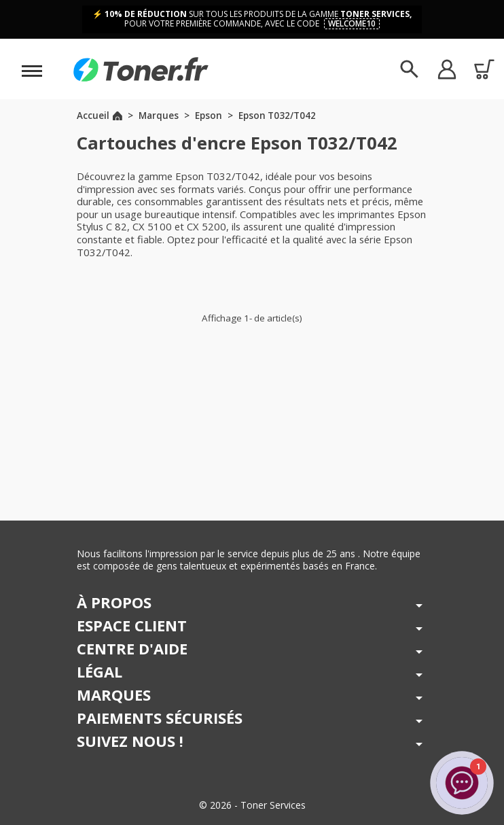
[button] (447, 69)
